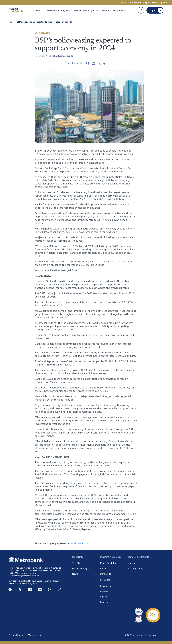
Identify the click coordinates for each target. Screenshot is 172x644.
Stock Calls (106, 574)
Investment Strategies (58, 10)
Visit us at (135, 3)
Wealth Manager (81, 568)
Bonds (103, 568)
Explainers (105, 586)
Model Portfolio (108, 563)
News (106, 10)
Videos (103, 597)
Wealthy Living (136, 568)
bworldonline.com (79, 543)
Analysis (132, 563)
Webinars (105, 591)
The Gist (38, 10)
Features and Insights (86, 10)
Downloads (106, 602)
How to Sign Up (159, 3)
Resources (119, 10)
